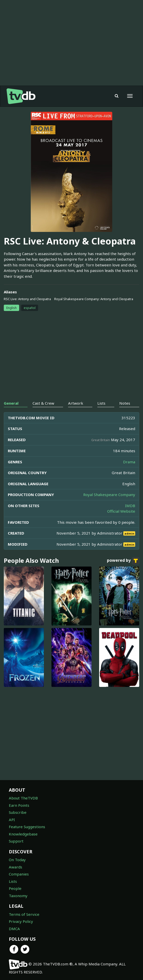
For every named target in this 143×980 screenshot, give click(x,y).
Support (16, 841)
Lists (13, 881)
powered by (123, 561)
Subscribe (18, 812)
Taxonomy (18, 896)
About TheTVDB (23, 798)
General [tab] (11, 403)
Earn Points (19, 805)
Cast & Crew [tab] (43, 403)
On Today (17, 860)
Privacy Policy (21, 921)
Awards (16, 867)
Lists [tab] (101, 403)
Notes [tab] (125, 403)
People (15, 888)
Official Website (121, 511)
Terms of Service (24, 914)
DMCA (14, 929)
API (12, 820)
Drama (129, 462)
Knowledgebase (23, 834)
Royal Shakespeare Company (109, 495)
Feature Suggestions (27, 827)
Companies (19, 874)
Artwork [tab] (76, 403)
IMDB (130, 506)
